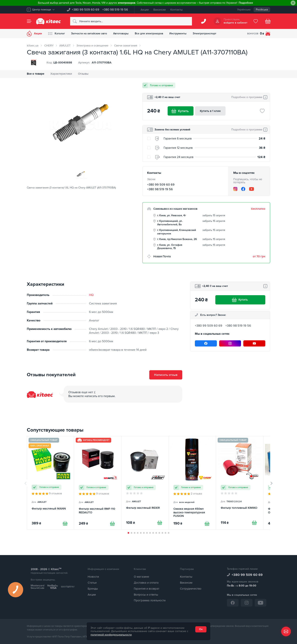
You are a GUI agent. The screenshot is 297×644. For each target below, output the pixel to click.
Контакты (177, 10)
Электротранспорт (205, 33)
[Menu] (29, 21)
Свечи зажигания (126, 46)
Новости (93, 577)
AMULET (65, 46)
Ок (201, 629)
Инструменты (178, 33)
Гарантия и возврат (147, 589)
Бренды (93, 589)
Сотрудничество (191, 589)
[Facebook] (243, 189)
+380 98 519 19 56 (115, 10)
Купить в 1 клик (210, 111)
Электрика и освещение (92, 46)
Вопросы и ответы (146, 595)
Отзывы (83, 74)
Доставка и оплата (146, 583)
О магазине (141, 577)
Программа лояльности (150, 600)
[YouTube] (252, 189)
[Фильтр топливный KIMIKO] (240, 483)
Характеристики (61, 74)
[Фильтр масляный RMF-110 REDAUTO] (98, 483)
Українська (244, 10)
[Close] (293, 3)
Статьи (92, 583)
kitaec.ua (33, 46)
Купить (181, 111)
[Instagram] (235, 189)
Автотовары (121, 33)
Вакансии (160, 10)
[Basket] (268, 21)
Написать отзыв (166, 375)
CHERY (49, 46)
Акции (145, 10)
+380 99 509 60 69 (86, 10)
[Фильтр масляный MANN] (50, 483)
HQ (91, 295)
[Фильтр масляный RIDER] (145, 483)
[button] (128, 533)
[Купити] (65, 523)
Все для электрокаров (149, 33)
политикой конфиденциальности (111, 635)
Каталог (56, 34)
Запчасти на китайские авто (89, 33)
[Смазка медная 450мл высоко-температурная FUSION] (192, 483)
